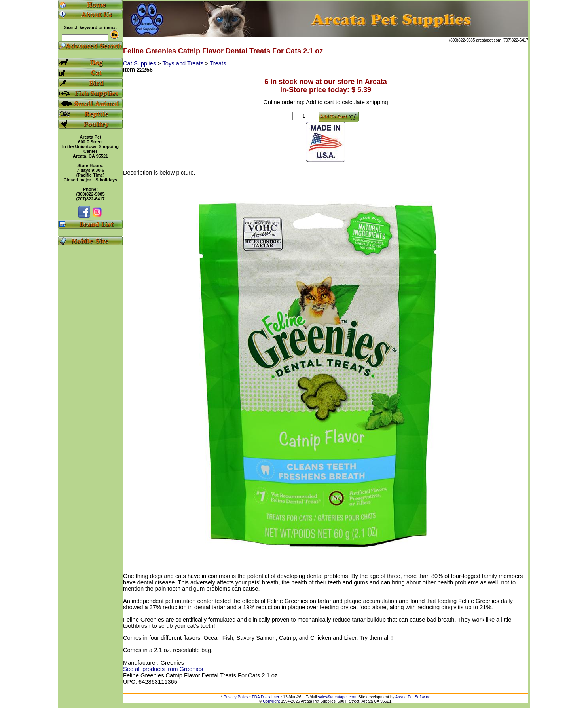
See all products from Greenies (163, 669)
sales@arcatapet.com (337, 697)
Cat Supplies (140, 63)
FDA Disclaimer (266, 697)
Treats (218, 63)
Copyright (271, 701)
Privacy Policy (236, 697)
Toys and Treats (184, 63)
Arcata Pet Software (413, 697)
